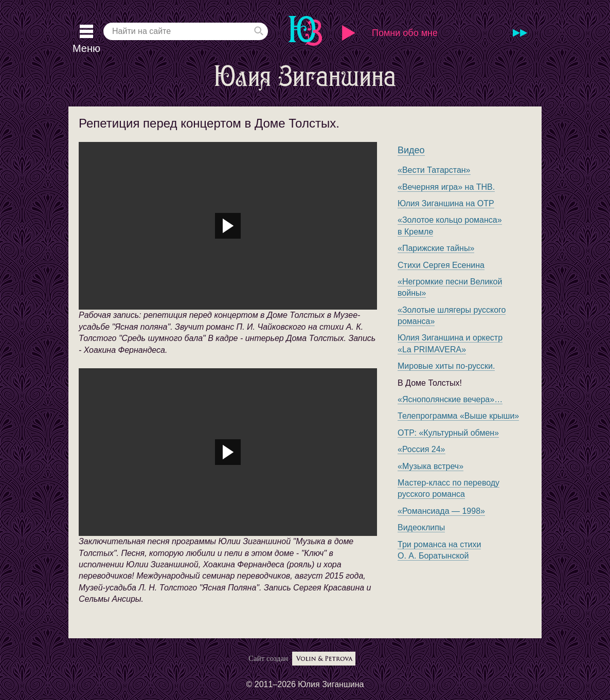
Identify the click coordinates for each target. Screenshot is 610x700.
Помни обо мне (405, 33)
